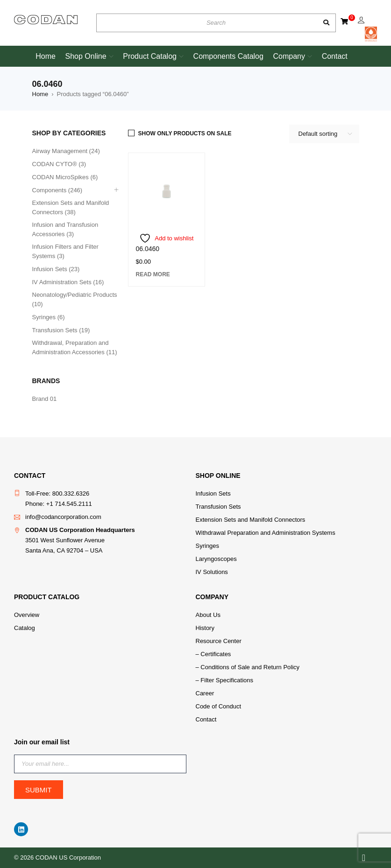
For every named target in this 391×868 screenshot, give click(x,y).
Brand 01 (45, 399)
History (205, 628)
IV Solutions (212, 572)
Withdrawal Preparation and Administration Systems (266, 533)
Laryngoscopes (216, 559)
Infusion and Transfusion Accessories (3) (65, 229)
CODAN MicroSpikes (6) (65, 177)
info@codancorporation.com (63, 517)
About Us (208, 615)
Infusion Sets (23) (56, 269)
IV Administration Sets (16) (68, 282)
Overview (27, 615)
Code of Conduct (219, 706)
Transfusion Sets (218, 507)
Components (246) (57, 190)
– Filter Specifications (225, 680)
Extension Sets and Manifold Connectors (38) (71, 207)
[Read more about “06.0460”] (153, 274)
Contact (206, 719)
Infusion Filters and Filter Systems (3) (65, 251)
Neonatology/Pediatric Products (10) (75, 299)
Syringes (208, 546)
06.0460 (148, 249)
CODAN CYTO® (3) (59, 164)
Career (205, 693)
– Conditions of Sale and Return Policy (248, 667)
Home (40, 94)
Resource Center (219, 641)
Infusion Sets (213, 493)
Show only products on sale (185, 133)
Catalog (25, 628)
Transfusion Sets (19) (61, 330)
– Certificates (213, 654)
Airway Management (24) (66, 151)
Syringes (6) (49, 317)
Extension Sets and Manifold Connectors (251, 520)
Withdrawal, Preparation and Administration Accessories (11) (75, 347)
